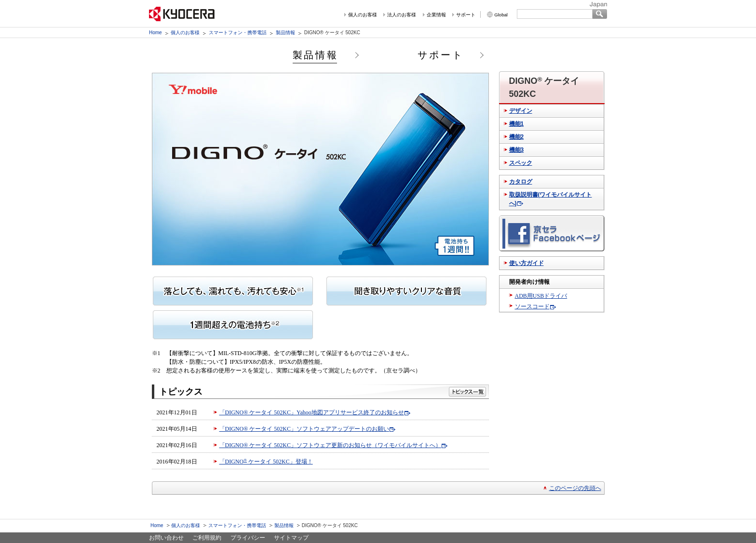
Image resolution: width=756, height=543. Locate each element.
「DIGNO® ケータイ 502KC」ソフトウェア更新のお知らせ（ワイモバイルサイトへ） (330, 445)
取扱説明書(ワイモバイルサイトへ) (551, 199)
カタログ (521, 182)
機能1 (517, 124)
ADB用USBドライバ (541, 296)
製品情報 (285, 33)
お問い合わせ (166, 538)
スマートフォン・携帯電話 (238, 33)
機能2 (517, 137)
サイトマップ (291, 538)
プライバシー (248, 538)
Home (155, 33)
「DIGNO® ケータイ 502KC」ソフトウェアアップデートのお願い (304, 429)
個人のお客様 (363, 15)
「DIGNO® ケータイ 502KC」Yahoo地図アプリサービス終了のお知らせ (312, 412)
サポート (466, 15)
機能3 (517, 150)
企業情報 (436, 15)
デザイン (521, 111)
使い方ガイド (526, 263)
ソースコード (532, 306)
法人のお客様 (402, 15)
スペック (521, 163)
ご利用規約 (207, 538)
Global (501, 15)
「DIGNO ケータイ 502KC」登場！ (266, 462)
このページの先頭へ (575, 488)
